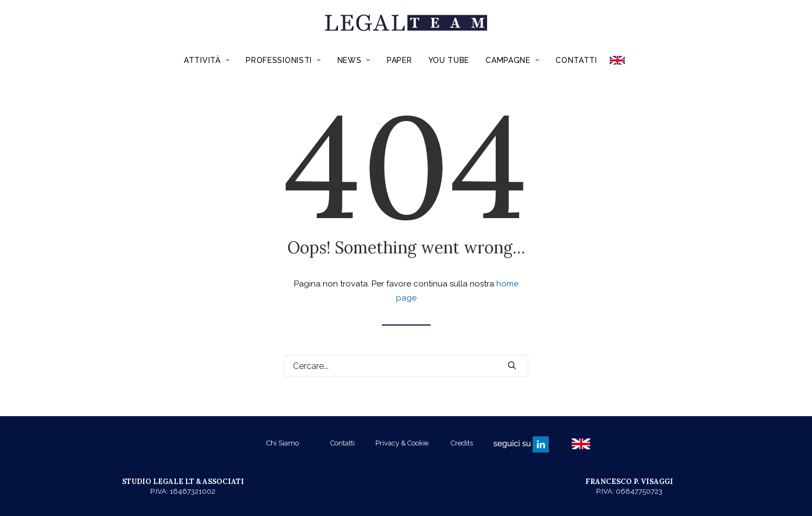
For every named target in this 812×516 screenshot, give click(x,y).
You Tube (449, 60)
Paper (399, 60)
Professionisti (283, 60)
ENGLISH (621, 60)
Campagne (512, 60)
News (354, 60)
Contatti (576, 60)
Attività (207, 60)
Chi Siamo (283, 443)
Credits (462, 443)
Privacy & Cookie (402, 443)
